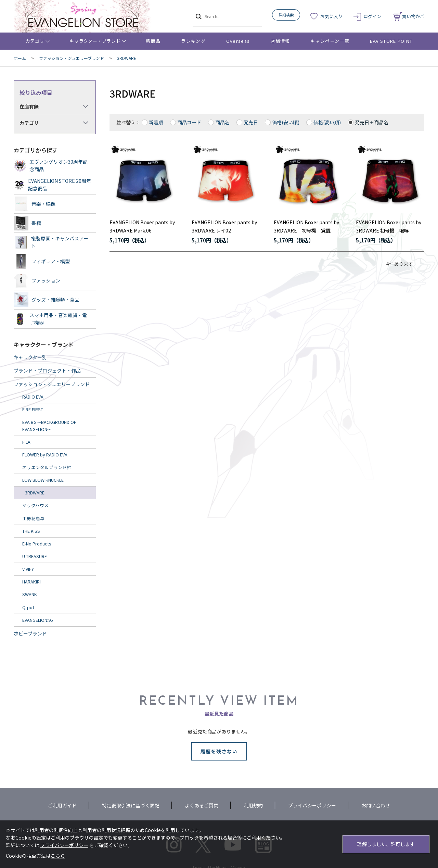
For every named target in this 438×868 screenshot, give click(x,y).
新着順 (156, 122)
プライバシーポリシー (312, 805)
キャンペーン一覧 (330, 41)
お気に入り (331, 16)
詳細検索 (286, 15)
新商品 (153, 41)
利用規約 (253, 805)
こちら (58, 856)
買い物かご (409, 16)
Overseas (238, 41)
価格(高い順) (327, 122)
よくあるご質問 (202, 805)
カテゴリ (35, 41)
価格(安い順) (286, 122)
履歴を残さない (219, 751)
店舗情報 (280, 41)
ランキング (193, 41)
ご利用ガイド (62, 805)
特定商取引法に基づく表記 (131, 805)
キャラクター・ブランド (95, 41)
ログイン (372, 16)
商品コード (189, 122)
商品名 (222, 122)
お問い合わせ (376, 805)
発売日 (251, 122)
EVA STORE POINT (391, 41)
